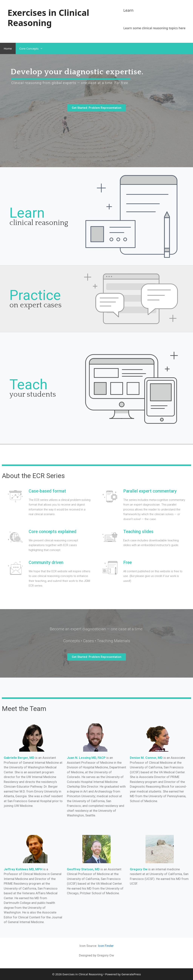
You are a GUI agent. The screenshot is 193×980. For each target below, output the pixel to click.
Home (8, 48)
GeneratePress (131, 974)
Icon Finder (106, 946)
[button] (97, 108)
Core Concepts (33, 48)
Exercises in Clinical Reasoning (48, 18)
